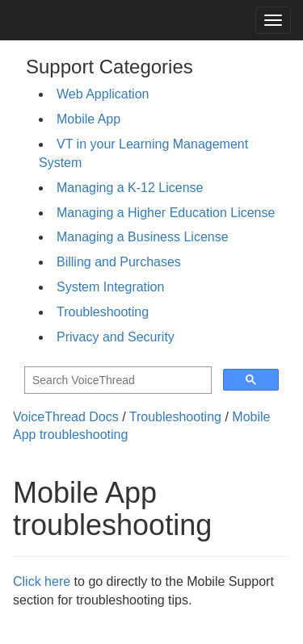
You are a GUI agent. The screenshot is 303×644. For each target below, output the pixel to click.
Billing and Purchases (119, 262)
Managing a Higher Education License (166, 213)
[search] (116, 381)
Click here (42, 581)
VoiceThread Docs (66, 417)
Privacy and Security (116, 337)
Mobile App (88, 119)
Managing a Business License (143, 237)
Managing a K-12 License (130, 188)
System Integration (110, 287)
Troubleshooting (103, 312)
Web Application (103, 94)
